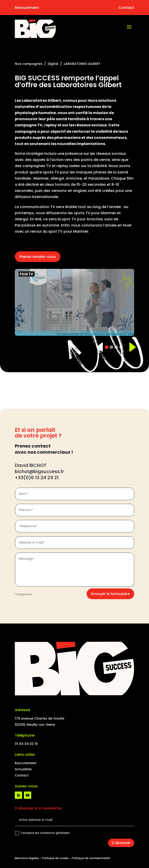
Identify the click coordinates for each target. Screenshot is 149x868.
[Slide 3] (116, 347)
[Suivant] (130, 347)
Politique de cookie (55, 858)
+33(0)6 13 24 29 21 (37, 478)
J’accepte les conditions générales (42, 833)
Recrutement (27, 8)
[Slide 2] (111, 347)
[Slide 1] (107, 347)
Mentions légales (27, 858)
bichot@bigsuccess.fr (40, 471)
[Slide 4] (121, 347)
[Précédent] (98, 347)
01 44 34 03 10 (26, 744)
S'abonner (121, 843)
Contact (126, 8)
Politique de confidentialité (91, 858)
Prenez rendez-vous (38, 257)
